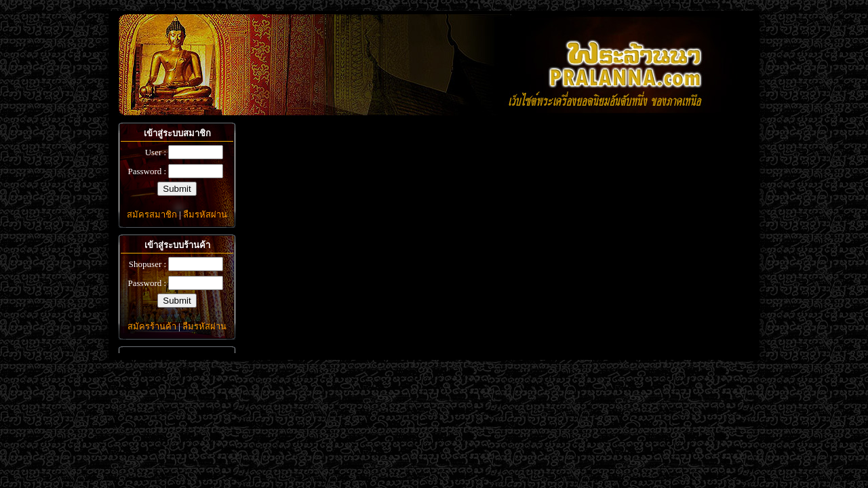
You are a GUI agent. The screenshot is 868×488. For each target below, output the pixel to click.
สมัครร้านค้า (152, 326)
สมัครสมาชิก (152, 215)
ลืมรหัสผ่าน (205, 215)
